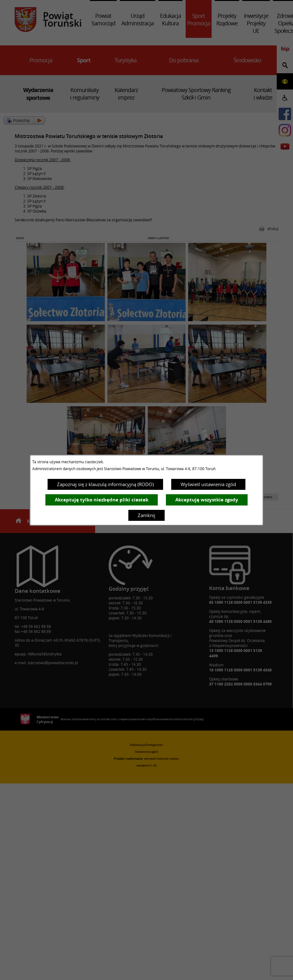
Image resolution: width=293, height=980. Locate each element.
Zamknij (146, 515)
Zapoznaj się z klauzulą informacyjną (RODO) (105, 484)
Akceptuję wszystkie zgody (207, 500)
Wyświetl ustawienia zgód (208, 484)
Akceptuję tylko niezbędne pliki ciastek (102, 500)
